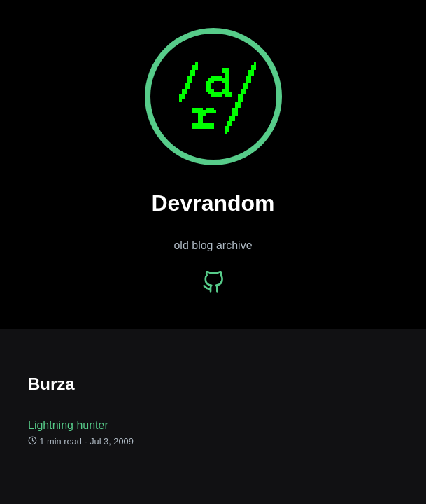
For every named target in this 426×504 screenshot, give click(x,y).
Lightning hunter (68, 425)
